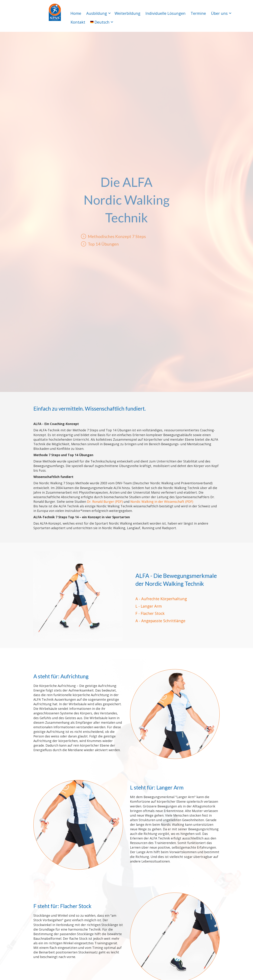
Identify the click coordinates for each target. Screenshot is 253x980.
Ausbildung (97, 13)
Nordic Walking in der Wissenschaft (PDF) (162, 502)
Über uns (219, 13)
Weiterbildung (127, 13)
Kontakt (78, 22)
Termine (198, 13)
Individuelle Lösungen (166, 13)
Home (76, 13)
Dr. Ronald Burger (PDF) (105, 502)
